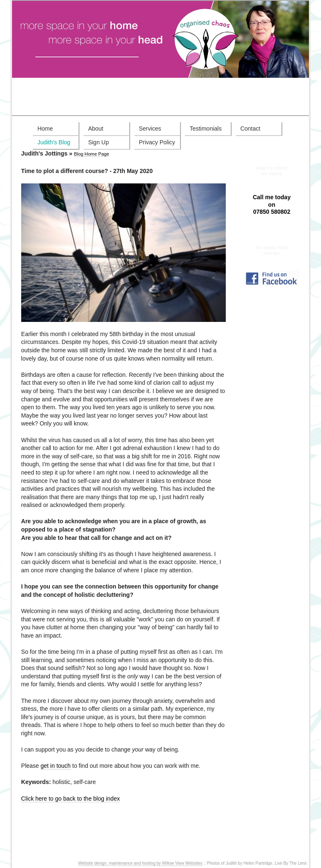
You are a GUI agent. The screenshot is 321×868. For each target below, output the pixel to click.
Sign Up (99, 142)
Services (150, 129)
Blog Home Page (92, 154)
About (96, 129)
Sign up (272, 242)
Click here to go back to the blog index (70, 799)
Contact (250, 129)
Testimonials (206, 129)
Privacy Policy (157, 142)
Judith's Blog (54, 142)
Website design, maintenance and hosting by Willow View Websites (140, 863)
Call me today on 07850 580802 (272, 204)
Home (45, 129)
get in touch (56, 766)
